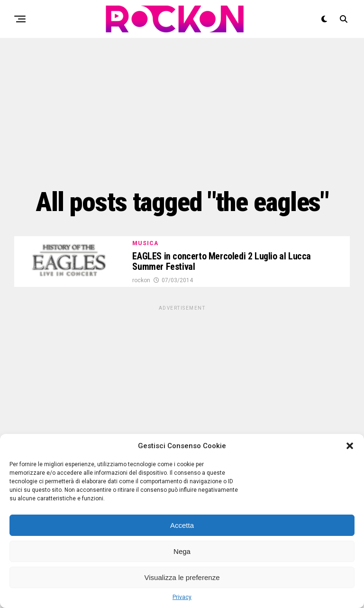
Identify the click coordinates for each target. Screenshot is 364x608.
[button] (350, 446)
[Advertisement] (182, 111)
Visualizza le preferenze (182, 577)
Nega (182, 551)
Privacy (182, 597)
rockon (141, 282)
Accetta (182, 525)
